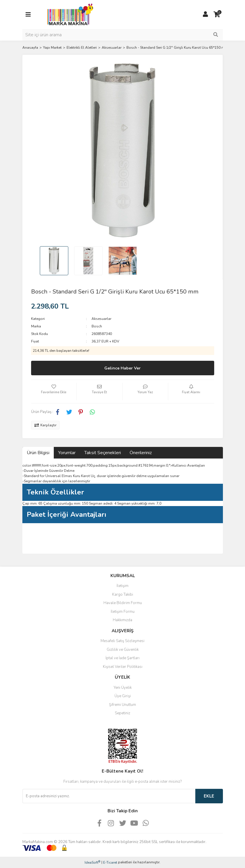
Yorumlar (67, 453)
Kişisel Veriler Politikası (123, 667)
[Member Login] (205, 15)
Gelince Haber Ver (122, 368)
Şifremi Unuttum (122, 705)
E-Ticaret (110, 862)
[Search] (123, 35)
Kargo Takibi (123, 595)
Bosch (97, 326)
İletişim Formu (123, 612)
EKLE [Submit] (209, 796)
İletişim (122, 586)
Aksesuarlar (101, 319)
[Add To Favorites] (54, 392)
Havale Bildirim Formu (123, 603)
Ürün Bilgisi (38, 453)
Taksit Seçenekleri (103, 453)
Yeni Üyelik (123, 688)
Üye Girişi (123, 696)
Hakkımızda (122, 620)
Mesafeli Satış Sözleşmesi (122, 641)
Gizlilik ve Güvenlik (123, 650)
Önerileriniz (141, 453)
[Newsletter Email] (109, 796)
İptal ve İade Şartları (122, 658)
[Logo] (69, 14)
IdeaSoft (92, 862)
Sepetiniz (122, 713)
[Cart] (217, 15)
